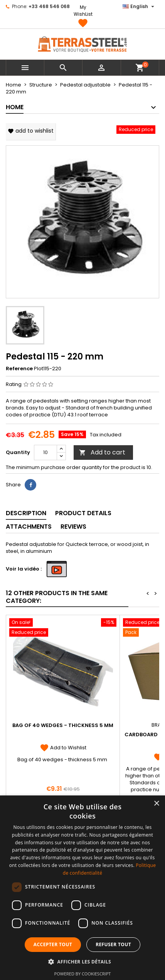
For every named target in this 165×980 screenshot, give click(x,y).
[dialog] (82, 888)
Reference (19, 369)
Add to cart (102, 452)
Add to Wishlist (63, 748)
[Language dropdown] (139, 7)
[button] (82, 962)
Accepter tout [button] (53, 944)
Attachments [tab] (29, 527)
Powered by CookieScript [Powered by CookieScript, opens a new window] (83, 974)
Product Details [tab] (83, 513)
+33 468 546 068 (49, 6)
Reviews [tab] (73, 527)
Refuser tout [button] (113, 944)
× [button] (156, 804)
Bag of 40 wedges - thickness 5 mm (63, 725)
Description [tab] (26, 513)
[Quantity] (45, 453)
